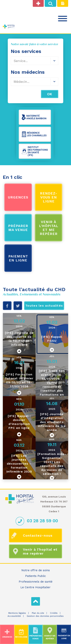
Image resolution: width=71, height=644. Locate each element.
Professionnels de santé (36, 582)
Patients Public (35, 576)
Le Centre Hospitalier (35, 587)
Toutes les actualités (44, 306)
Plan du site (38, 613)
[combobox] (35, 82)
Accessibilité (14, 616)
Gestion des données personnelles (45, 616)
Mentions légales (17, 613)
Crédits (54, 613)
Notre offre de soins (36, 570)
